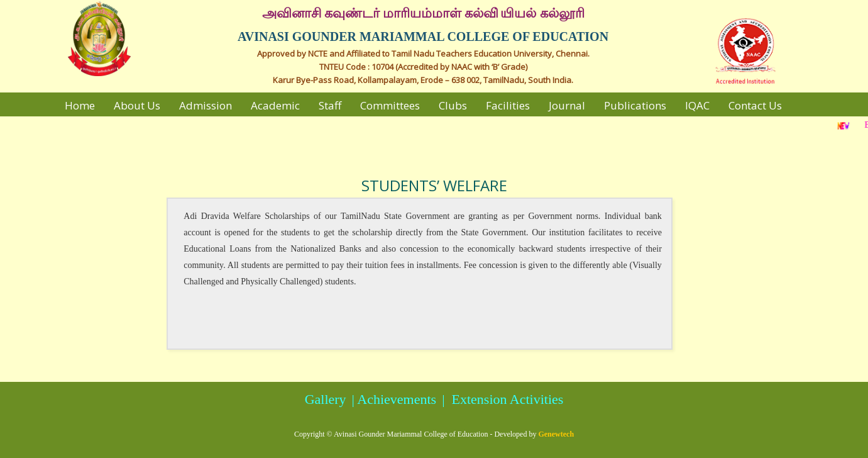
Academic (275, 105)
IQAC (697, 105)
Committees (390, 105)
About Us (137, 105)
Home (80, 105)
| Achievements (392, 399)
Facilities (508, 105)
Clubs (453, 105)
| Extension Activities (501, 399)
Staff (330, 105)
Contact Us (755, 105)
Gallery (326, 399)
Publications (635, 105)
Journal (567, 105)
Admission (206, 105)
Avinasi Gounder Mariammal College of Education (411, 434)
